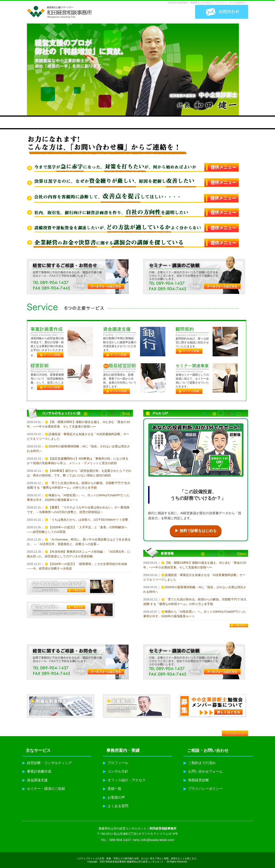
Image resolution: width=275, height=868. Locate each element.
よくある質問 (116, 806)
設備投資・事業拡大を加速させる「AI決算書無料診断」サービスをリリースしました (78, 436)
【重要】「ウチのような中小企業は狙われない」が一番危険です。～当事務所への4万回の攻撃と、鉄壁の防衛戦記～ (78, 510)
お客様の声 (114, 797)
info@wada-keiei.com (158, 840)
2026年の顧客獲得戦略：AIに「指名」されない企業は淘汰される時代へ (78, 449)
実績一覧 (112, 789)
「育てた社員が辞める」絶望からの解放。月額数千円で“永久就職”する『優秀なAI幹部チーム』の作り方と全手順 (79, 485)
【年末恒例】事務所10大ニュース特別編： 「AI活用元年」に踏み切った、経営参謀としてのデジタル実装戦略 (79, 554)
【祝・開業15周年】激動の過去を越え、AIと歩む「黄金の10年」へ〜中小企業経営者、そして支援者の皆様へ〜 (78, 424)
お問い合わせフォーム (203, 771)
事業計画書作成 (37, 771)
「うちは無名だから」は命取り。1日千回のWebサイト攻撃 (88, 520)
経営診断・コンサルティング (47, 763)
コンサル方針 (116, 771)
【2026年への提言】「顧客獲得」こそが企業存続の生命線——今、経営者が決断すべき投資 (77, 566)
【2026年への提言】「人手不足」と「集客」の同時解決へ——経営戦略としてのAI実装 (77, 530)
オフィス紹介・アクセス (124, 780)
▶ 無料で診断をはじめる (196, 531)
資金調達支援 (35, 780)
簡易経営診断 (196, 780)
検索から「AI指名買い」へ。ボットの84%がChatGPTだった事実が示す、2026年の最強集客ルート (78, 497)
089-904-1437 (120, 840)
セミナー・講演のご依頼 (44, 789)
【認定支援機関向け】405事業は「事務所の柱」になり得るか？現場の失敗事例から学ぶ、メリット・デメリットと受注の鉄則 (78, 461)
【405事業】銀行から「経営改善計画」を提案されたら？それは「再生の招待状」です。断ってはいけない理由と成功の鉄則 (79, 473)
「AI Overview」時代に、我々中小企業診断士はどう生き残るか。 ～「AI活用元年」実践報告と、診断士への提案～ (79, 542)
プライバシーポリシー (203, 789)
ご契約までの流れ (200, 763)
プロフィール (116, 763)
